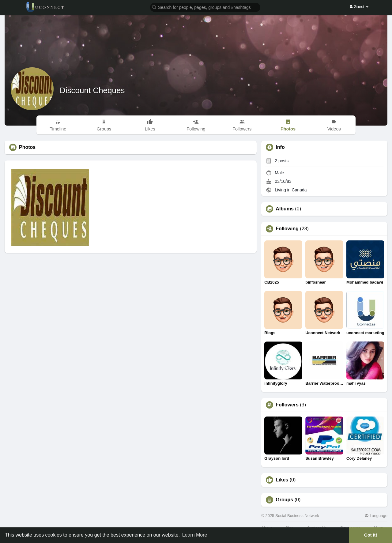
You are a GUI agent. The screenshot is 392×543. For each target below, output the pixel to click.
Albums (285, 209)
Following (287, 229)
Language (376, 516)
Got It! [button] (371, 535)
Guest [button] (359, 7)
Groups (284, 500)
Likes (282, 480)
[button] (205, 7)
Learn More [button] (195, 535)
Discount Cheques (92, 90)
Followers (287, 405)
